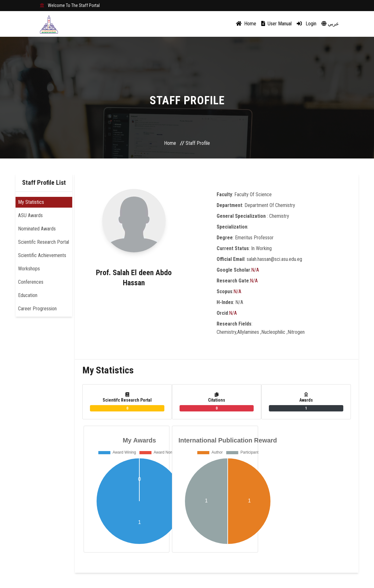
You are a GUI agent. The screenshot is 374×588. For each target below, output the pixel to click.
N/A (255, 270)
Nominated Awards (37, 229)
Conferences (31, 282)
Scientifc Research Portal (44, 242)
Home (246, 24)
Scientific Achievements (42, 255)
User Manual (276, 24)
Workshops (29, 269)
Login (307, 24)
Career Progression (37, 309)
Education (28, 295)
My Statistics (31, 202)
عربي (330, 24)
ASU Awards (30, 215)
